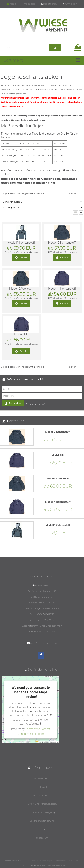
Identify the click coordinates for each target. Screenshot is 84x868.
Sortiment (13, 60)
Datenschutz (60, 861)
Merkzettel (28, 4)
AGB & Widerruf (42, 795)
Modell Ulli (21, 334)
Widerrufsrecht (42, 778)
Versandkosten (30, 252)
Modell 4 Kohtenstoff (62, 289)
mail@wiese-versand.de (44, 643)
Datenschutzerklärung (42, 821)
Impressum (42, 838)
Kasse (11, 4)
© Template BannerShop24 (40, 861)
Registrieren (49, 4)
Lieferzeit (42, 787)
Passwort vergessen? (36, 404)
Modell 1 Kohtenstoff (21, 243)
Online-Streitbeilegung (42, 812)
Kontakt (42, 829)
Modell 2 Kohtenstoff (62, 243)
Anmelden (70, 4)
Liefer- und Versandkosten (42, 804)
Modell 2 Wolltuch (21, 289)
